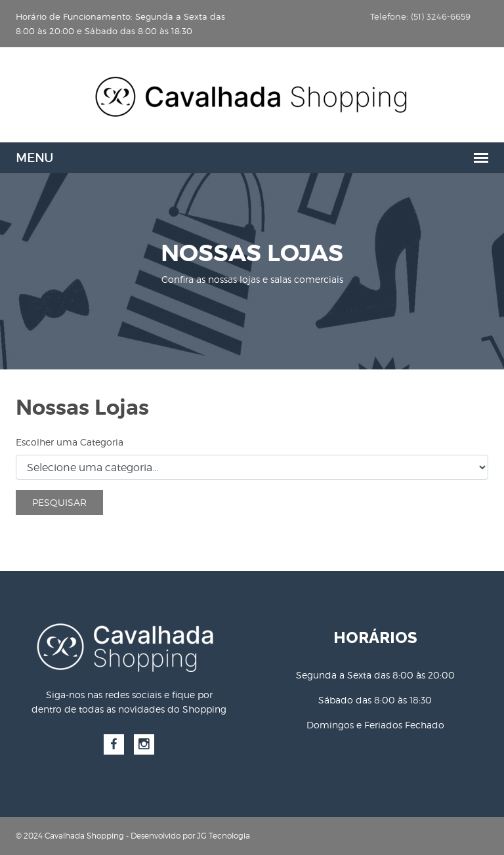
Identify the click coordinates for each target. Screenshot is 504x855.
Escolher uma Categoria (70, 442)
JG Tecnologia (223, 836)
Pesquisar (59, 502)
